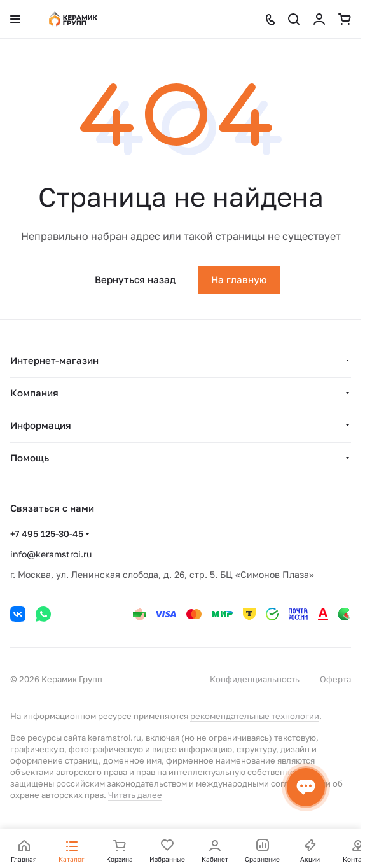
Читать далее (135, 795)
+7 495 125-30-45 (47, 534)
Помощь (30, 458)
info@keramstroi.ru (51, 554)
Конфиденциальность (255, 679)
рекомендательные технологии (255, 716)
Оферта (335, 679)
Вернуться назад (135, 279)
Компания (34, 393)
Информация (41, 425)
